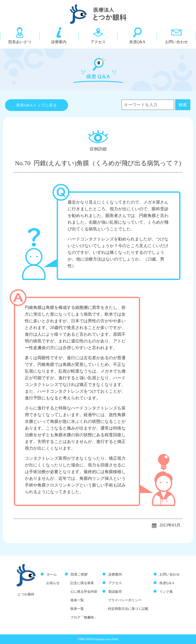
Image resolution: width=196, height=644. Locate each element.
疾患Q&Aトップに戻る (37, 105)
